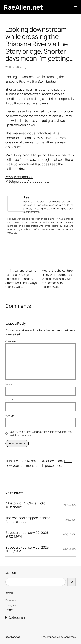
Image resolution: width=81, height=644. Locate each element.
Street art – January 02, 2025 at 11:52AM (27, 549)
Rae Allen (28, 201)
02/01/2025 (69, 534)
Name (9, 384)
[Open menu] (75, 7)
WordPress (70, 637)
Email (9, 400)
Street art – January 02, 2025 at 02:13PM (27, 535)
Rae (19, 67)
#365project (23, 177)
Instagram (11, 605)
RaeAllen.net (23, 7)
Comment (12, 341)
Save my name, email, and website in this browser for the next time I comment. (40, 434)
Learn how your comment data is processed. (39, 463)
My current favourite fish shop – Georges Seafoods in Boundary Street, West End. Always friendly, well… (21, 279)
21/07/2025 (70, 505)
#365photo (41, 181)
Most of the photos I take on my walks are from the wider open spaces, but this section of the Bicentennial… (57, 279)
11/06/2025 (70, 520)
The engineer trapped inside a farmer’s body (28, 520)
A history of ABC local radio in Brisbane (25, 505)
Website (10, 416)
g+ (26, 67)
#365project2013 (18, 181)
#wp (9, 177)
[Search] (72, 582)
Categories (17, 617)
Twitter (9, 610)
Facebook (11, 600)
